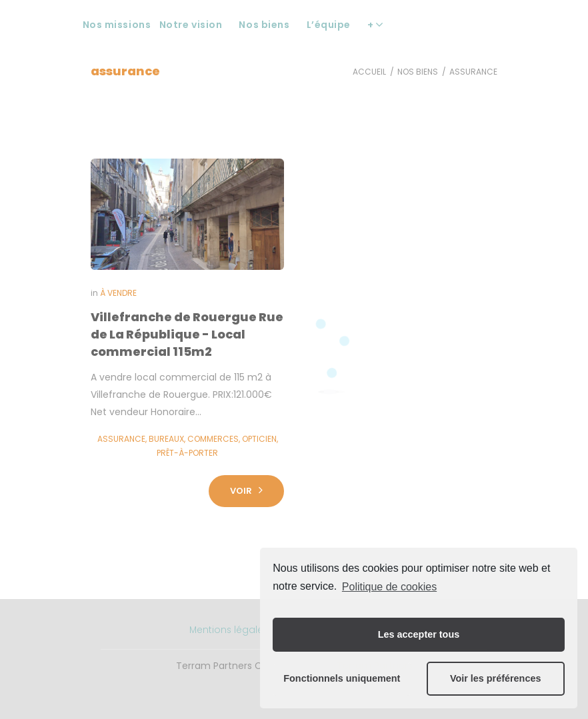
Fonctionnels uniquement (342, 678)
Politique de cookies (389, 587)
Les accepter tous (419, 634)
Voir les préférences (496, 678)
